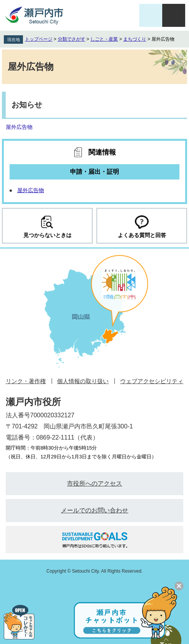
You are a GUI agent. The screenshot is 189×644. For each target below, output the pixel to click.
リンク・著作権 (26, 381)
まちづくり (135, 39)
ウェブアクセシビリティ (152, 381)
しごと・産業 (104, 39)
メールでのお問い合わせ (94, 510)
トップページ (39, 39)
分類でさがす (72, 39)
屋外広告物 (19, 127)
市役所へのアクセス (94, 483)
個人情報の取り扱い (83, 381)
